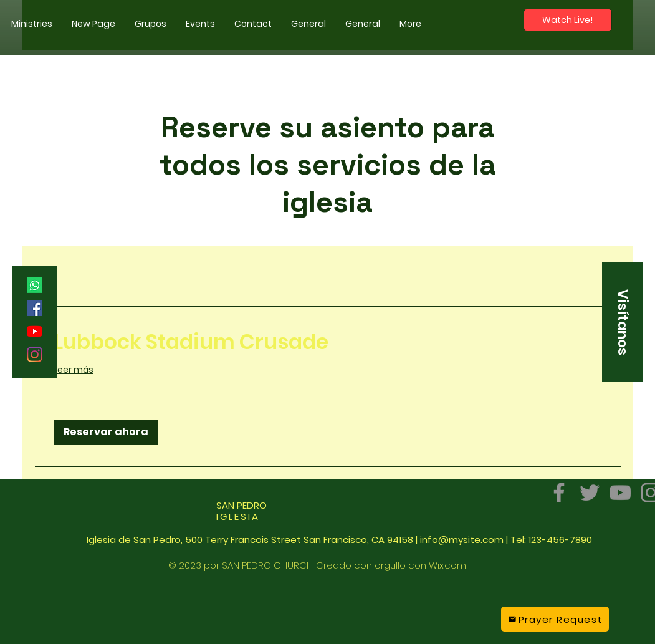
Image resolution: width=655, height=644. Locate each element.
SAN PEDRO (241, 511)
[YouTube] (35, 331)
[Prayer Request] (555, 619)
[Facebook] (35, 308)
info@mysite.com (462, 540)
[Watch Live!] (568, 20)
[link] (328, 342)
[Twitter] (590, 493)
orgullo (390, 565)
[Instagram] (35, 354)
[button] (32, 24)
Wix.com (447, 565)
